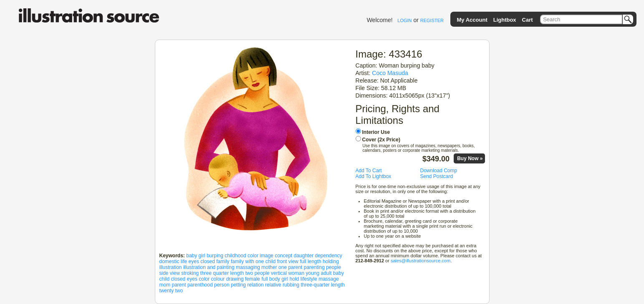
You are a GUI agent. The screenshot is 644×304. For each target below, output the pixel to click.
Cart (528, 20)
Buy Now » (470, 158)
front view (288, 261)
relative (273, 285)
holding (331, 261)
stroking (190, 273)
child (165, 279)
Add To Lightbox (374, 176)
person (222, 285)
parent (179, 285)
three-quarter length (323, 285)
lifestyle (309, 279)
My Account (472, 20)
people (333, 267)
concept (283, 256)
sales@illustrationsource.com (420, 261)
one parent (290, 267)
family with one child (253, 261)
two (179, 291)
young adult (318, 273)
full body (271, 279)
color (204, 279)
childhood (235, 256)
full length (310, 261)
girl (285, 279)
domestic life (173, 261)
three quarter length (222, 273)
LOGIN (404, 20)
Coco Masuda (390, 73)
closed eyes (184, 279)
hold (294, 279)
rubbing (291, 285)
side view (170, 273)
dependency (328, 256)
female (253, 279)
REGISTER (432, 20)
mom (165, 285)
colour (218, 279)
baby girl (196, 256)
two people (258, 273)
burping (215, 256)
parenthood (200, 285)
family (223, 261)
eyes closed (202, 261)
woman (296, 273)
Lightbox (505, 20)
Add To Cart (369, 171)
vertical (279, 273)
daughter (304, 256)
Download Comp (439, 171)
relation (255, 285)
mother (269, 267)
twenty (167, 291)
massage (329, 279)
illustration (171, 267)
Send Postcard (437, 176)
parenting (314, 267)
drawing (235, 279)
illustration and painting (209, 267)
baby (338, 273)
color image (260, 256)
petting (238, 285)
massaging (248, 267)
